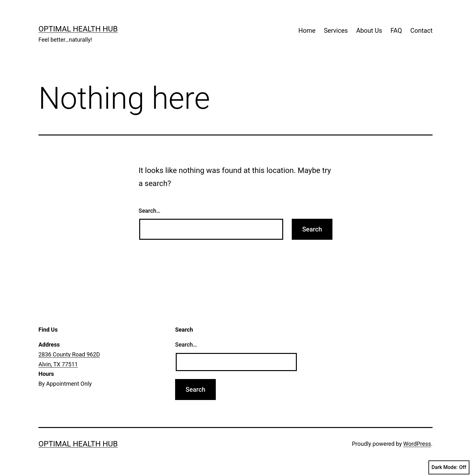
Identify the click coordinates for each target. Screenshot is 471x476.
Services (336, 31)
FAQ (396, 31)
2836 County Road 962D (69, 354)
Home (307, 31)
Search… (150, 211)
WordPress (417, 444)
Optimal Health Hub (78, 29)
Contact (421, 31)
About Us (369, 31)
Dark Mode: (449, 467)
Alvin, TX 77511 (58, 364)
